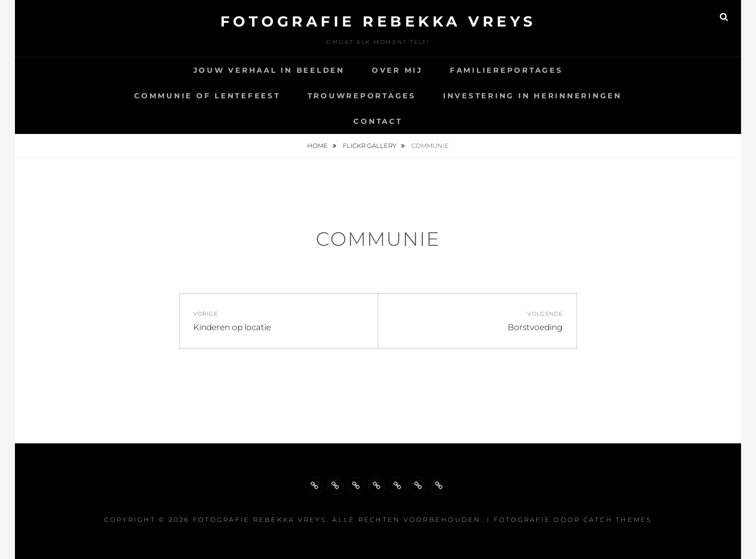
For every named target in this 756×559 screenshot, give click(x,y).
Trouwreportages (362, 96)
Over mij (397, 70)
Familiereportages (506, 70)
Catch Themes (618, 519)
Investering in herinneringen (533, 96)
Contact (378, 121)
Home (318, 146)
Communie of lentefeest (207, 96)
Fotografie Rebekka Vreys (378, 21)
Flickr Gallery (370, 146)
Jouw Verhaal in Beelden (269, 70)
